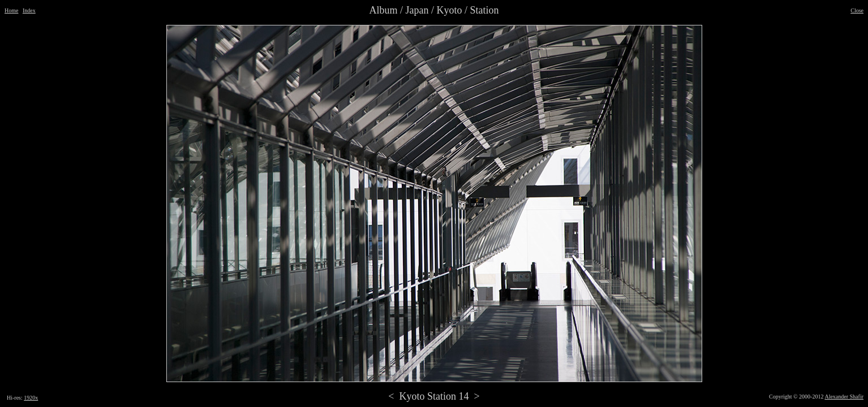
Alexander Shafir (844, 397)
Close (857, 10)
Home (11, 10)
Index (29, 10)
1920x (31, 398)
